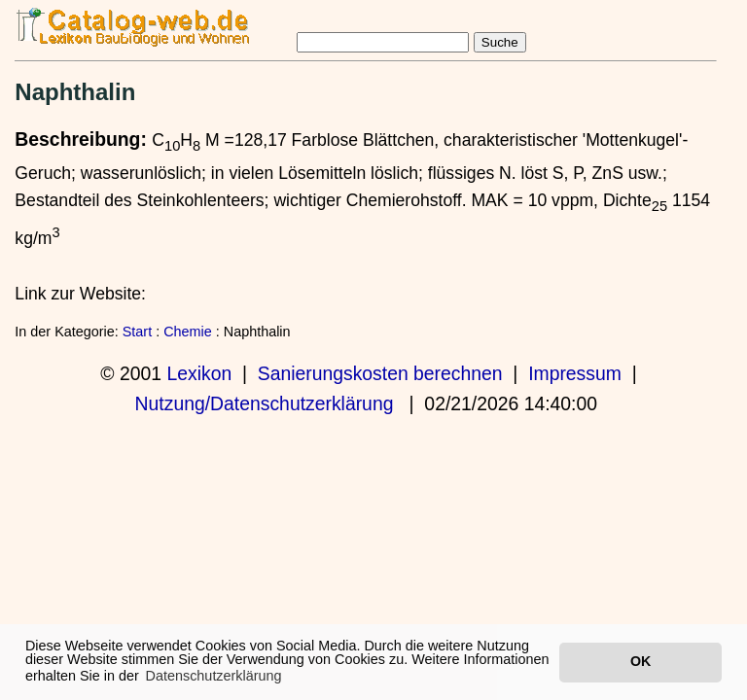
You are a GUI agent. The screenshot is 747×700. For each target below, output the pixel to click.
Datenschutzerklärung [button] (214, 676)
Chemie (188, 332)
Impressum (575, 373)
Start (137, 332)
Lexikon (199, 373)
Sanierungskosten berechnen (380, 373)
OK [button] (640, 661)
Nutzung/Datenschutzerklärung (265, 403)
